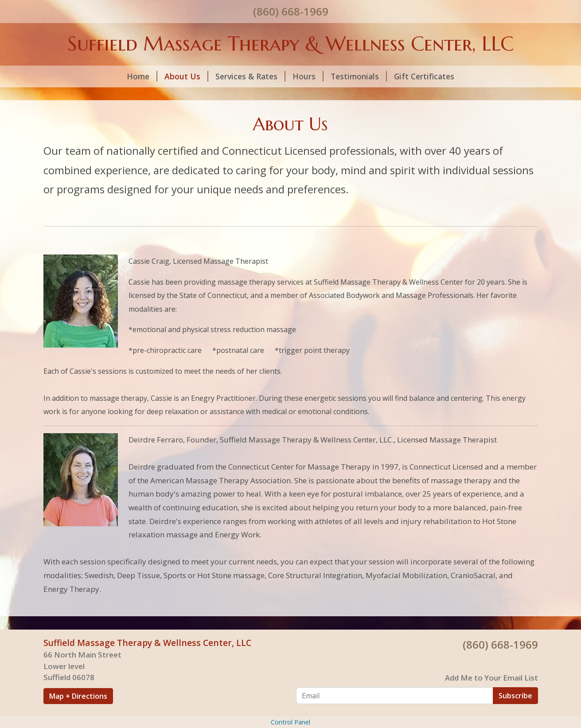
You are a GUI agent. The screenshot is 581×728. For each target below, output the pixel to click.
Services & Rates (250, 76)
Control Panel (290, 722)
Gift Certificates (424, 76)
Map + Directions (78, 696)
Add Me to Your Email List (491, 678)
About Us (186, 76)
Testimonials (359, 76)
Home (142, 76)
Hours (308, 76)
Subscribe (515, 696)
